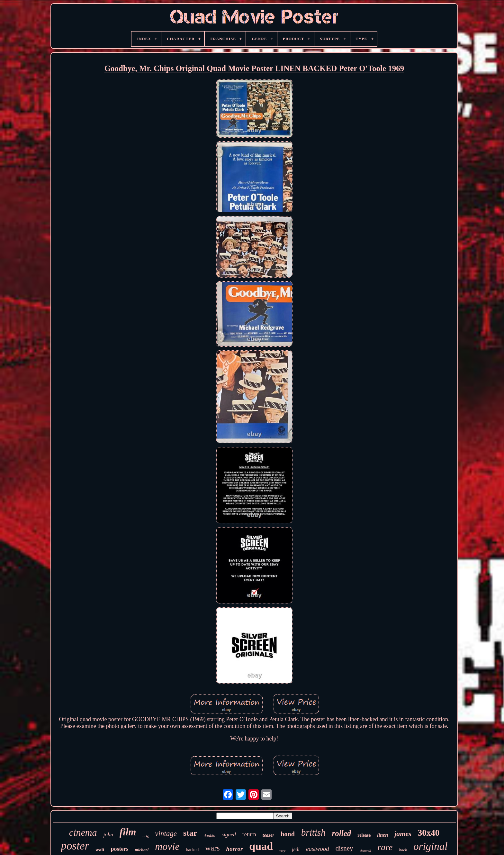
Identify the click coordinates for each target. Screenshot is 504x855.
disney (344, 848)
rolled (342, 833)
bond (288, 834)
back (403, 850)
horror (235, 849)
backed (193, 850)
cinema (83, 832)
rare (385, 847)
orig (145, 836)
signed (229, 835)
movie (167, 846)
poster (75, 846)
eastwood (318, 849)
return (249, 834)
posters (120, 849)
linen (382, 835)
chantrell (365, 851)
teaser (269, 835)
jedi (296, 849)
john (108, 835)
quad (261, 846)
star (190, 833)
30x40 (429, 833)
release (364, 835)
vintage (166, 834)
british (313, 832)
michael (142, 850)
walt (100, 850)
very (282, 850)
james (403, 834)
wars (212, 848)
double (209, 836)
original (430, 846)
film (128, 832)
